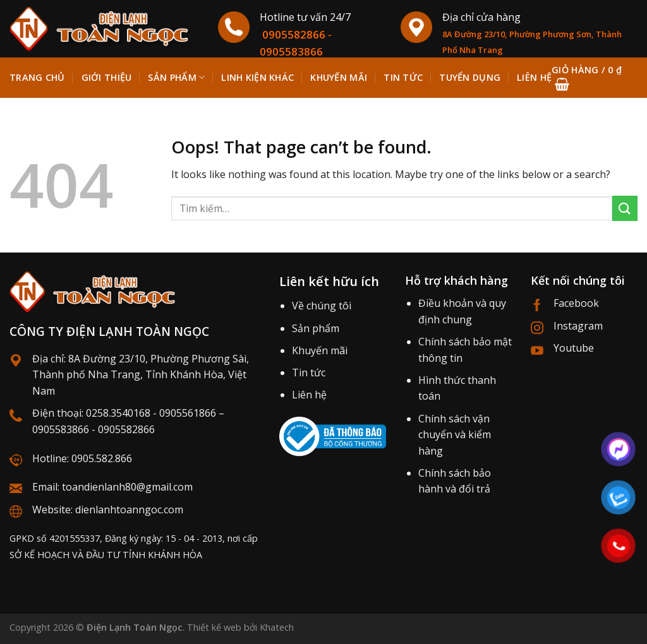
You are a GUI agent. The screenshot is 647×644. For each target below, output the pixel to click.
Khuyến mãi (320, 350)
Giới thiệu (107, 77)
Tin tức (309, 373)
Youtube (574, 348)
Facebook (576, 303)
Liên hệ (309, 395)
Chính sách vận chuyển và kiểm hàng (455, 435)
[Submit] (625, 208)
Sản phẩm (176, 78)
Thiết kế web (214, 627)
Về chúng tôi (322, 306)
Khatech (277, 627)
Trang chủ (37, 77)
